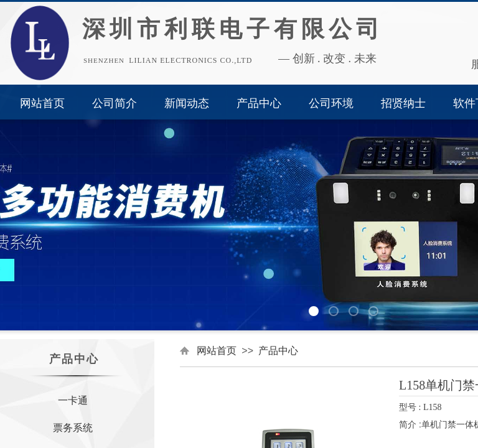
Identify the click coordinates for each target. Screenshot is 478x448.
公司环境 (331, 103)
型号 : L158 (420, 407)
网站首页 (42, 103)
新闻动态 (187, 103)
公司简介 (115, 103)
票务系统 (73, 428)
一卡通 (73, 400)
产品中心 (259, 103)
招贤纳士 (403, 103)
